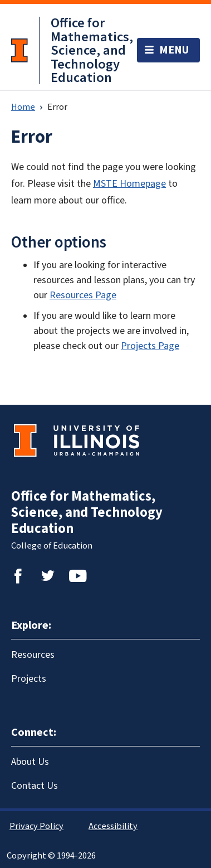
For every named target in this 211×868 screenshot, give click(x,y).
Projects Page (150, 346)
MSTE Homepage (129, 184)
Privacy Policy (36, 826)
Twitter (48, 576)
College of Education (52, 546)
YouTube (78, 576)
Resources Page (83, 295)
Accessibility (113, 826)
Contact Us (35, 786)
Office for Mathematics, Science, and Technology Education (92, 50)
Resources (33, 655)
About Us (30, 762)
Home (23, 107)
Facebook (18, 576)
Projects (29, 679)
